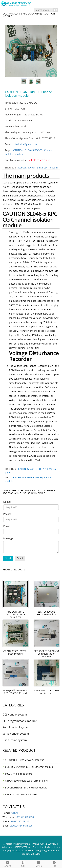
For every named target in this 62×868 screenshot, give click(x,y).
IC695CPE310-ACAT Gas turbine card (47, 692)
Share (8, 864)
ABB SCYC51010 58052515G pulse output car (15, 614)
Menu (39, 864)
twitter (32, 168)
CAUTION (18, 150)
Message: (9, 538)
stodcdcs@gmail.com (26, 144)
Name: (7, 502)
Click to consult (40, 160)
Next (53, 51)
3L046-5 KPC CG (34, 150)
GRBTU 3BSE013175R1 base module (16, 652)
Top (54, 864)
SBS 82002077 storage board (21, 794)
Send (8, 558)
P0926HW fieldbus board (19, 774)
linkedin (53, 168)
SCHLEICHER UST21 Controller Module (26, 788)
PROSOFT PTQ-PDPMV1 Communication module (47, 654)
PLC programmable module (20, 721)
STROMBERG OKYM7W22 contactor (24, 760)
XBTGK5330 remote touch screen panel (27, 781)
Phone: (7, 514)
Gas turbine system (15, 740)
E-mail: (7, 526)
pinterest (42, 168)
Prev (9, 51)
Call (23, 864)
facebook (21, 168)
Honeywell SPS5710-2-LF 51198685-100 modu (16, 692)
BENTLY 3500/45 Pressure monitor (46, 613)
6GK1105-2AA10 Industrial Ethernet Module (29, 767)
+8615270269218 (24, 817)
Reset (20, 558)
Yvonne (14, 813)
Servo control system (16, 734)
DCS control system (15, 715)
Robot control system (16, 727)
